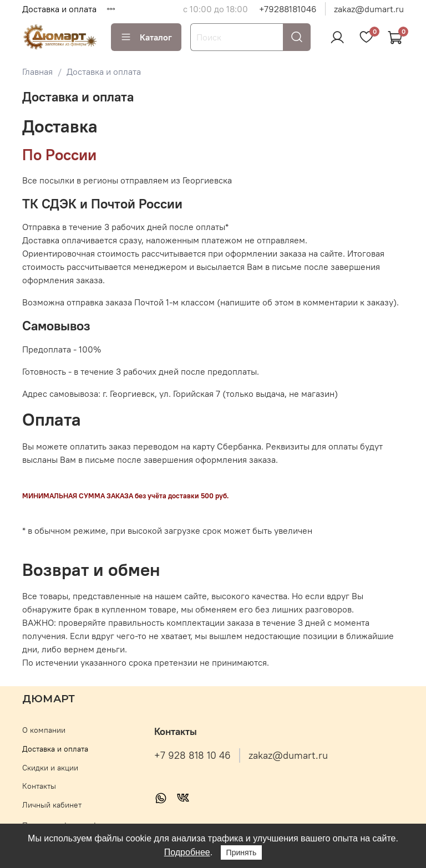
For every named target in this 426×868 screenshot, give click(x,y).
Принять (242, 852)
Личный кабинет (52, 805)
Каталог (146, 37)
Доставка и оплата (59, 9)
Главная (37, 72)
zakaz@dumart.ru (369, 9)
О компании (44, 730)
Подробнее (187, 852)
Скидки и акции (50, 768)
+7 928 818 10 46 (192, 755)
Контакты (39, 786)
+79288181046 (288, 9)
